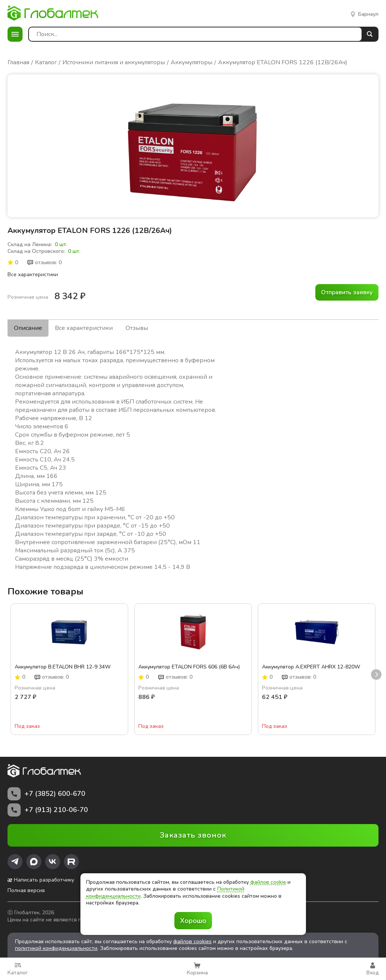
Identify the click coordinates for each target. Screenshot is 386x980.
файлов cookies (192, 941)
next (376, 675)
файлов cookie (268, 882)
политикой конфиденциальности (56, 948)
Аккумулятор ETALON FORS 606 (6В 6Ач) (189, 667)
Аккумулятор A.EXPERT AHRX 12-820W (311, 667)
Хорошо (193, 921)
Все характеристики (33, 274)
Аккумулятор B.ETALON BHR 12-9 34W (63, 667)
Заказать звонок (193, 835)
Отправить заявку (347, 292)
